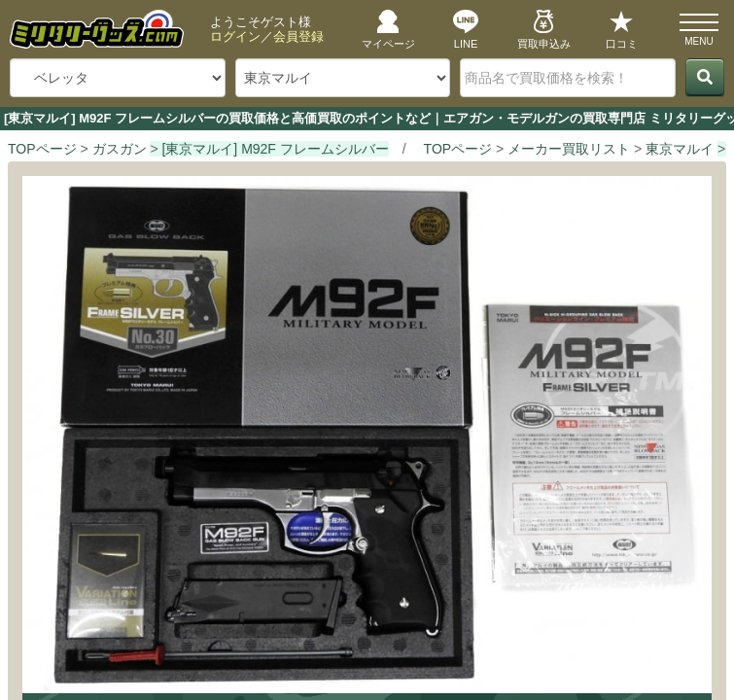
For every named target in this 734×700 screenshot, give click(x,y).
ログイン (235, 36)
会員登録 (298, 36)
